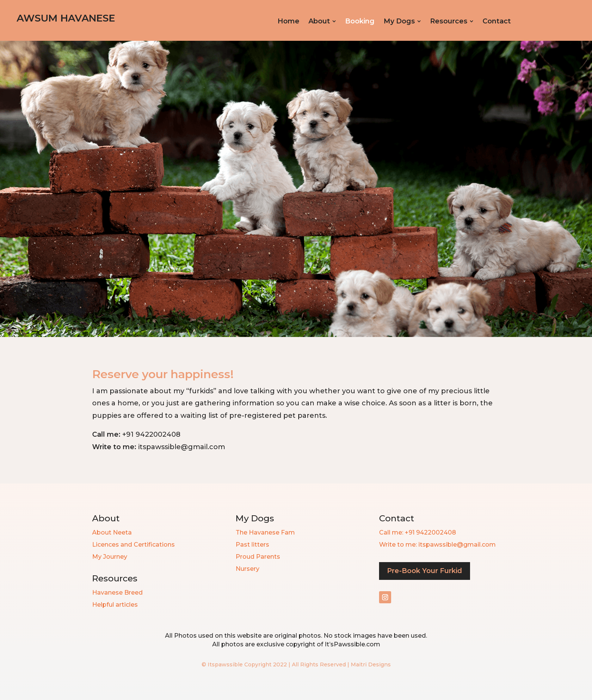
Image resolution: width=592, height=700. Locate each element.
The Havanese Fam (265, 532)
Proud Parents (258, 557)
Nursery (247, 569)
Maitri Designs (371, 664)
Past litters (252, 545)
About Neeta (112, 532)
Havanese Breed (117, 593)
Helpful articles (115, 605)
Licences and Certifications (133, 545)
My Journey (110, 557)
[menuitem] (288, 21)
